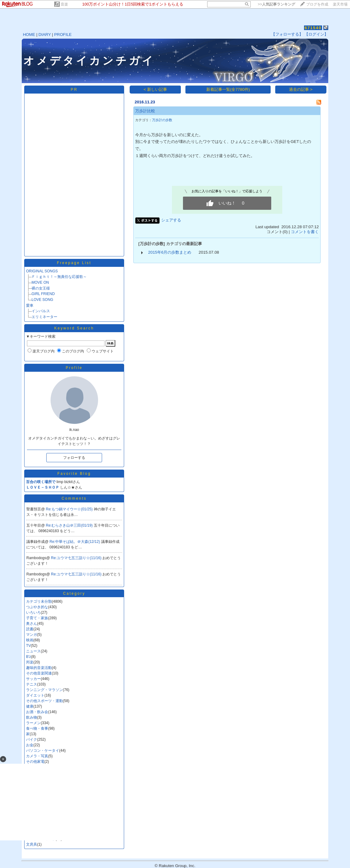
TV (28, 646)
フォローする (74, 458)
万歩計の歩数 (162, 120)
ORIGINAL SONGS (42, 271)
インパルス (41, 311)
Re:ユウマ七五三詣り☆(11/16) (77, 558)
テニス (32, 684)
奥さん (32, 624)
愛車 (30, 305)
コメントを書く (305, 232)
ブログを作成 (317, 4)
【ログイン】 (316, 34)
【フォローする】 (287, 34)
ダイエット (35, 695)
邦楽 (30, 662)
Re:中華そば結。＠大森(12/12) (75, 542)
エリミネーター (44, 317)
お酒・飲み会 (37, 712)
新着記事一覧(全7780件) (228, 89)
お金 (30, 745)
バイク (32, 739)
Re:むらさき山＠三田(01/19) (70, 525)
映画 (30, 640)
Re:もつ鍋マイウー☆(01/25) (70, 509)
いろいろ (33, 613)
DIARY (45, 35)
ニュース (33, 651)
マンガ (32, 635)
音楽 (64, 4)
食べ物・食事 (37, 728)
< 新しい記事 (156, 89)
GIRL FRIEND (43, 294)
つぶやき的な (37, 607)
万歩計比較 (145, 111)
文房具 (32, 844)
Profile (74, 368)
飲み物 (32, 717)
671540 (313, 28)
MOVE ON (40, 282)
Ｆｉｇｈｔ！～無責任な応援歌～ (59, 277)
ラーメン (33, 723)
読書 (30, 629)
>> (276, 4)
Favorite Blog (74, 474)
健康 (30, 706)
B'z (29, 657)
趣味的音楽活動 (39, 668)
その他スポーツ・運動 (44, 701)
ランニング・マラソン (44, 690)
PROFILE (63, 35)
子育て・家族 (37, 618)
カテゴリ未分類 (39, 601)
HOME (29, 35)
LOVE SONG (42, 300)
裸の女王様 (41, 288)
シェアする (171, 220)
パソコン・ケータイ (43, 751)
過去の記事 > (301, 89)
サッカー (33, 679)
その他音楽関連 (39, 673)
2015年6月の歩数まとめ (170, 252)
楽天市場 (340, 4)
